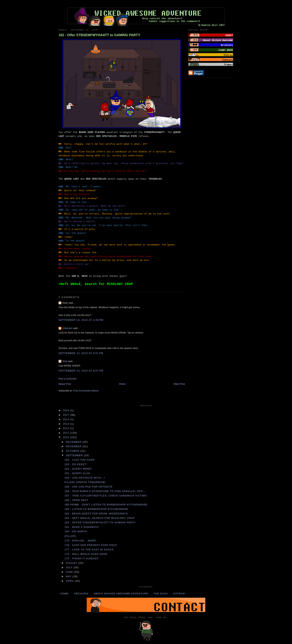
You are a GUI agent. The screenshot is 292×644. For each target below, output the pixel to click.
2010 (67, 437)
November (74, 446)
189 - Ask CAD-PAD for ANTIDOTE (88, 487)
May (69, 576)
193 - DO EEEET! (76, 464)
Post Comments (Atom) (86, 391)
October (73, 451)
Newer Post (65, 384)
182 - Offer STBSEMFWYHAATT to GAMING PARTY (99, 35)
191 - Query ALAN (77, 473)
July (70, 567)
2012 (67, 428)
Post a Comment (68, 379)
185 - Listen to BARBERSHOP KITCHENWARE (96, 509)
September (75, 455)
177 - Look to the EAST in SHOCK (89, 550)
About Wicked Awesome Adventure (121, 594)
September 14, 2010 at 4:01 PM (81, 353)
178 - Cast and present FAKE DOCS (91, 545)
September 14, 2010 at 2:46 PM (81, 320)
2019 (67, 410)
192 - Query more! (78, 469)
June (70, 572)
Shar (65, 361)
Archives (81, 594)
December (74, 442)
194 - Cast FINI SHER (80, 460)
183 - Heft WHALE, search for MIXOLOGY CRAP (99, 518)
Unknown (67, 328)
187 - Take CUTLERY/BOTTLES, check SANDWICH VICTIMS (105, 496)
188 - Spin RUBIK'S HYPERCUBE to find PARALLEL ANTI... (105, 491)
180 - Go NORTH (76, 531)
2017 (67, 415)
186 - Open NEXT (76, 500)
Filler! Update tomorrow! (85, 482)
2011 (67, 433)
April (70, 581)
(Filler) (70, 536)
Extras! (179, 594)
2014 (67, 419)
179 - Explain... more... (82, 541)
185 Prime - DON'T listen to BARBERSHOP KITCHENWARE (106, 505)
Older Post (179, 384)
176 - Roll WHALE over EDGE (86, 554)
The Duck (161, 594)
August (72, 563)
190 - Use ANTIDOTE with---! (85, 478)
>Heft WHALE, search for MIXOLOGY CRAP (96, 284)
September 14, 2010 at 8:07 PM (81, 371)
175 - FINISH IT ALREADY (82, 558)
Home (122, 384)
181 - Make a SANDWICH (81, 527)
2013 (67, 424)
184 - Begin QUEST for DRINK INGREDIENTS (96, 514)
